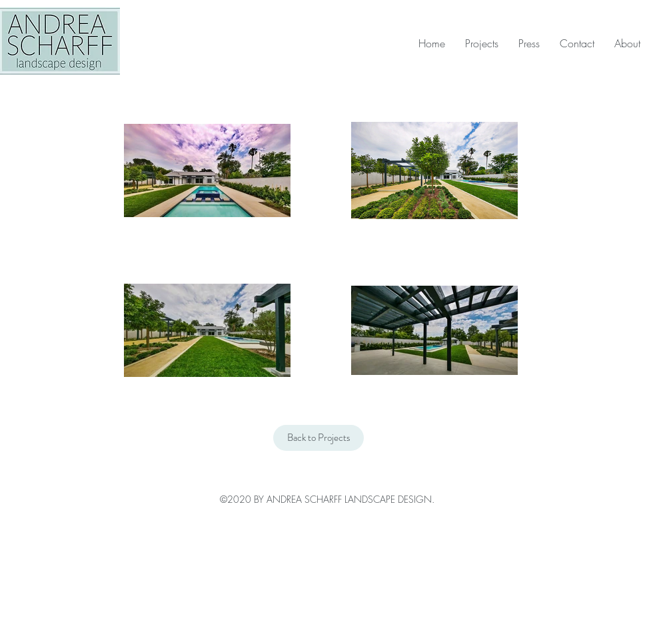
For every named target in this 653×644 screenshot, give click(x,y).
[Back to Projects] (319, 438)
